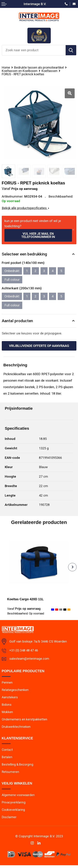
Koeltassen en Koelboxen (20, 71)
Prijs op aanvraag (24, 609)
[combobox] (34, 50)
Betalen (7, 759)
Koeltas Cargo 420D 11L (26, 599)
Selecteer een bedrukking (24, 254)
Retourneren (11, 774)
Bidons (7, 706)
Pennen (7, 683)
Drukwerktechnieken (16, 728)
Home (6, 67)
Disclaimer (9, 820)
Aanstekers (10, 698)
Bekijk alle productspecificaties (25, 208)
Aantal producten (17, 321)
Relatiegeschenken (15, 691)
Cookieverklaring (14, 812)
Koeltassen (50, 71)
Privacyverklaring (14, 805)
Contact (7, 752)
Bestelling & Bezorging (18, 767)
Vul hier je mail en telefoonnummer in (38, 235)
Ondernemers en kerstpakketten (25, 721)
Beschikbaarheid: (26, 614)
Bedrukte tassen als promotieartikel (40, 67)
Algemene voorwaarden (19, 797)
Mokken (7, 713)
